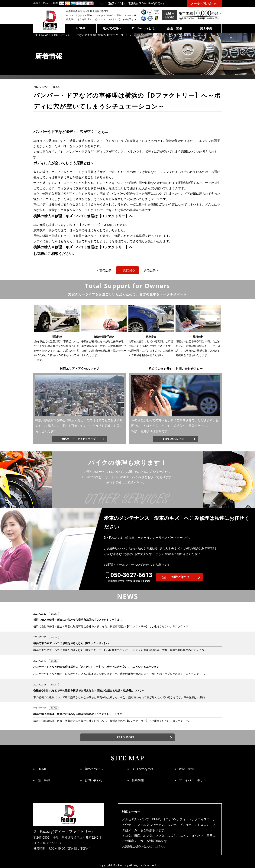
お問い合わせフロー (175, 439)
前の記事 (105, 270)
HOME (81, 28)
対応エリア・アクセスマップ (79, 439)
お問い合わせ (180, 577)
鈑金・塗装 (175, 28)
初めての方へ (112, 28)
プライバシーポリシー (194, 780)
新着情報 (138, 780)
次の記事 (150, 270)
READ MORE (126, 737)
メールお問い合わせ (204, 3)
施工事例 (206, 28)
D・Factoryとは (144, 28)
